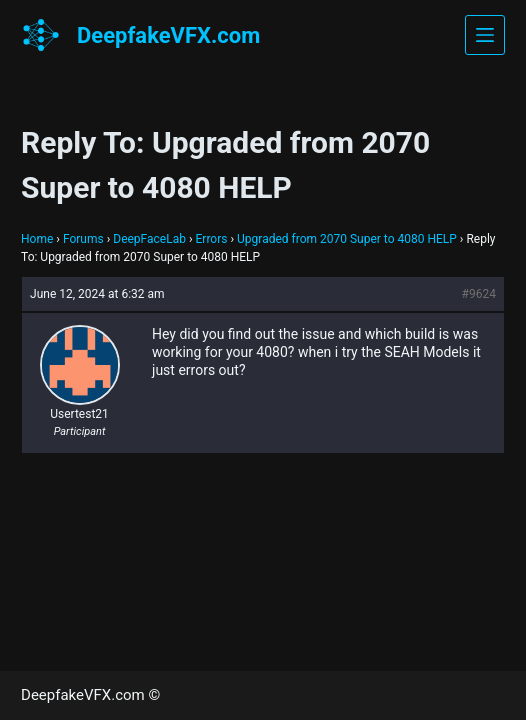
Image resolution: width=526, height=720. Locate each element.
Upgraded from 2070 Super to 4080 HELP (347, 239)
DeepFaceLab (149, 239)
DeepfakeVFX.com (168, 35)
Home (37, 239)
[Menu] (485, 35)
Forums (83, 239)
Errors (212, 239)
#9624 (479, 294)
